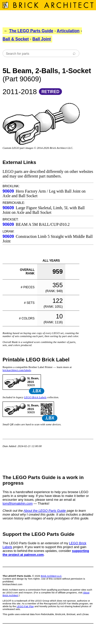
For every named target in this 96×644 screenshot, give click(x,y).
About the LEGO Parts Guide (45, 511)
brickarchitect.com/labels (17, 370)
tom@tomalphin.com (18, 503)
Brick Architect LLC (51, 576)
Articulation (68, 31)
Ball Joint (42, 39)
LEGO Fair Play (25, 606)
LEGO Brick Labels (35, 397)
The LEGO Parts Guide (31, 31)
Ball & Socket (16, 39)
